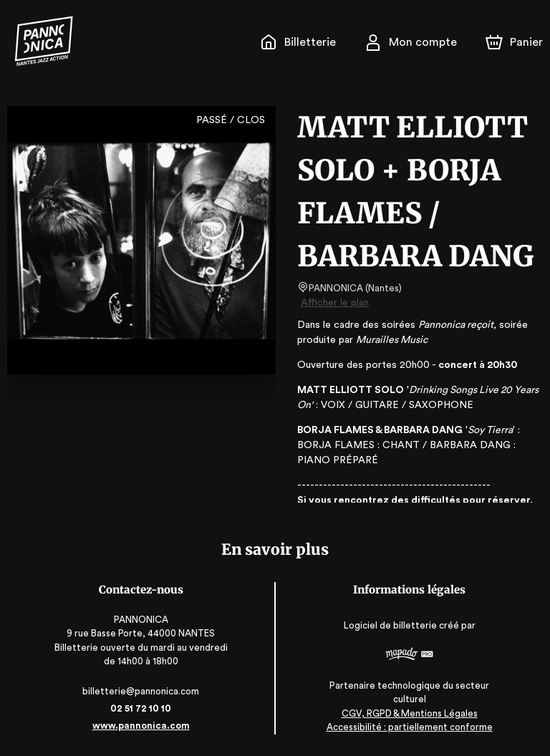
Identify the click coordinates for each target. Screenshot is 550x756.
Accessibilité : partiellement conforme (409, 727)
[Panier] (514, 42)
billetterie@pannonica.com (141, 691)
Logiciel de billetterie (391, 625)
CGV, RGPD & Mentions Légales (410, 713)
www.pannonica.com (141, 726)
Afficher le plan (334, 303)
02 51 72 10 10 (141, 708)
